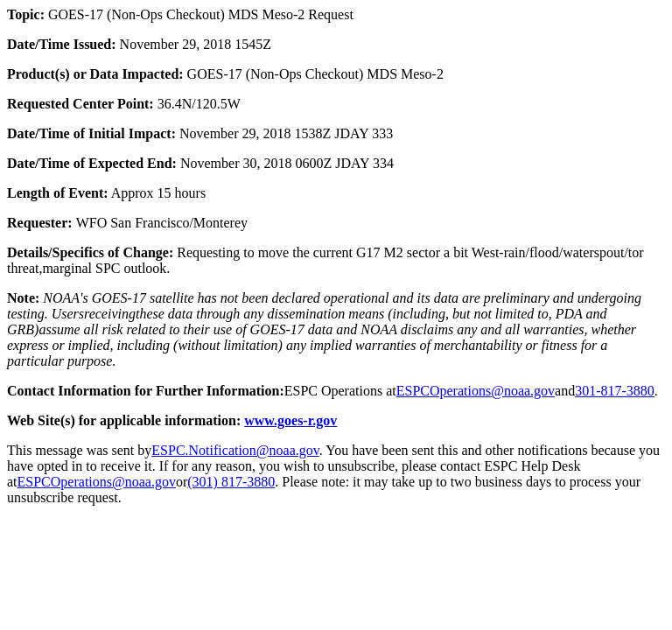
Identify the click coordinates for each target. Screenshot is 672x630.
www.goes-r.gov (290, 420)
